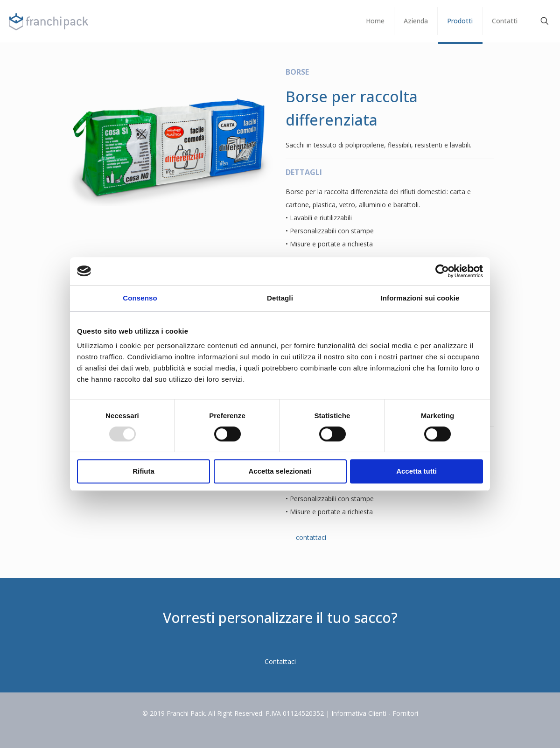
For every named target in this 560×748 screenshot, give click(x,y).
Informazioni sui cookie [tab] (420, 298)
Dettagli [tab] (280, 298)
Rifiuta (143, 471)
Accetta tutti (416, 471)
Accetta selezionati (280, 471)
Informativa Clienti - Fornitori (375, 713)
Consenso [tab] (140, 298)
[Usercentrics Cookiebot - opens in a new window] (442, 271)
